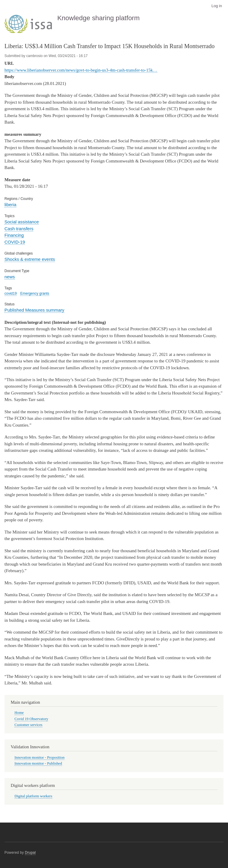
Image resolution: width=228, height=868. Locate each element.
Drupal (30, 853)
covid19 (11, 293)
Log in (217, 6)
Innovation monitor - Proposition (40, 757)
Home (19, 713)
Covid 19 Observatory (31, 719)
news (10, 277)
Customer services (28, 725)
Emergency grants (35, 293)
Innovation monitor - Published (38, 763)
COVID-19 (15, 242)
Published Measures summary (34, 310)
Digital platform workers (33, 796)
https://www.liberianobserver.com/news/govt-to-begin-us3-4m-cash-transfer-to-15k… (81, 70)
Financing (14, 235)
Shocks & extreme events (30, 259)
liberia (10, 205)
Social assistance (22, 222)
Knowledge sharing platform (99, 18)
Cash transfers (19, 229)
